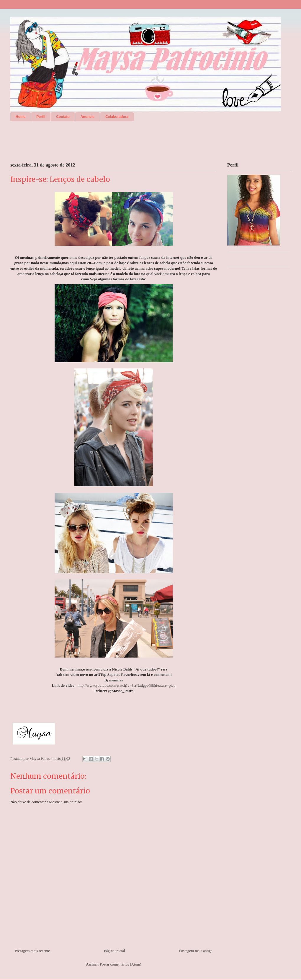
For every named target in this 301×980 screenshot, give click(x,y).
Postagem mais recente (32, 951)
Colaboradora (117, 117)
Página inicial (114, 951)
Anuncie (87, 117)
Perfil (41, 117)
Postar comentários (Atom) (121, 964)
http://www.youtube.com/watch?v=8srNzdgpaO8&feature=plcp (127, 685)
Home (21, 117)
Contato (63, 117)
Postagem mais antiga (196, 951)
